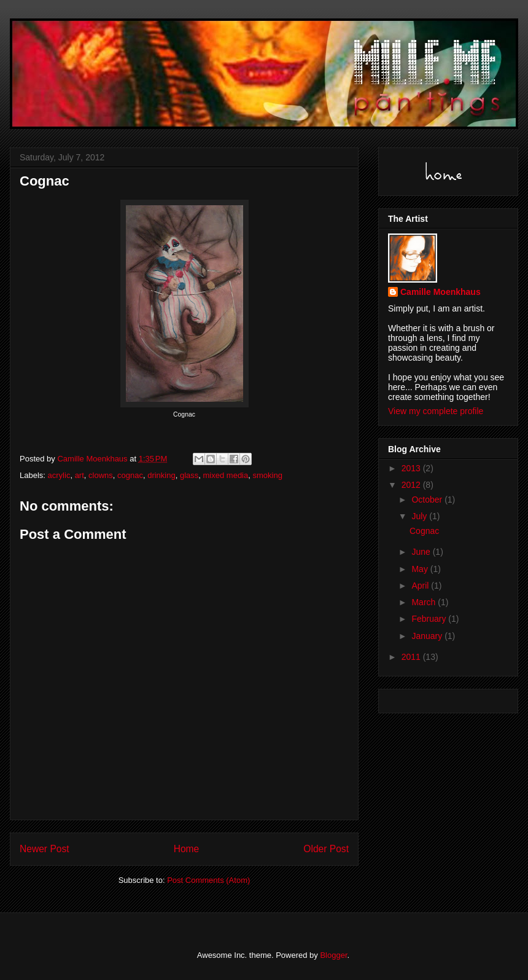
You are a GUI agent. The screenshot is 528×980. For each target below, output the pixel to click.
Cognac (424, 531)
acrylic (59, 475)
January (428, 636)
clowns (101, 475)
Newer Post (45, 849)
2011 (412, 657)
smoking (267, 475)
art (80, 475)
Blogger (333, 955)
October (428, 500)
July (420, 516)
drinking (161, 475)
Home (187, 849)
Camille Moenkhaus (441, 292)
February (430, 619)
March (425, 602)
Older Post (326, 849)
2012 (412, 485)
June (422, 552)
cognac (130, 475)
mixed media (226, 475)
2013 (412, 468)
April (421, 586)
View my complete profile (436, 411)
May (421, 569)
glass (189, 475)
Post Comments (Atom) (208, 880)
